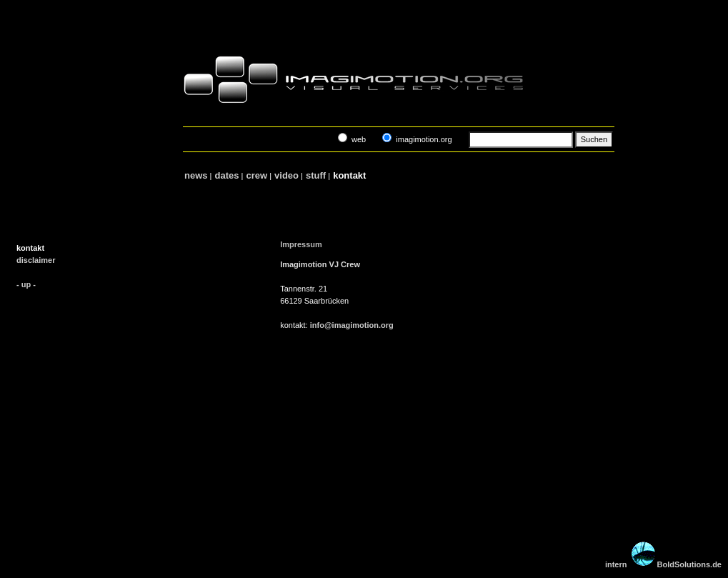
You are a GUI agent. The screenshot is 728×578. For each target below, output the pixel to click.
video (286, 175)
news (196, 175)
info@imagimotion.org (352, 325)
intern (616, 564)
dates (227, 175)
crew (256, 175)
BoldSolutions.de (689, 564)
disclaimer (36, 260)
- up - (26, 284)
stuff (315, 175)
